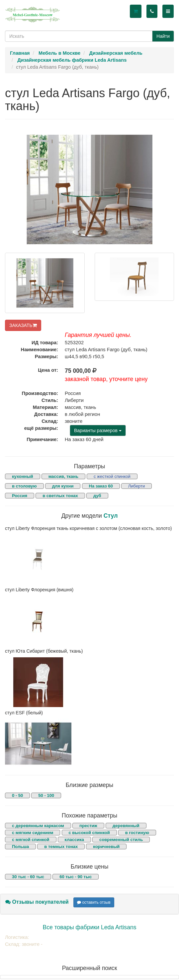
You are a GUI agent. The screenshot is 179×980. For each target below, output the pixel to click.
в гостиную (137, 833)
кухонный (23, 476)
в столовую (24, 486)
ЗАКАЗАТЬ (23, 325)
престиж (88, 826)
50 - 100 (46, 795)
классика (74, 840)
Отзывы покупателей (37, 902)
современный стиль (121, 840)
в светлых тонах (60, 496)
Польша (20, 847)
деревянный (126, 826)
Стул (111, 516)
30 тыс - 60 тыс (28, 877)
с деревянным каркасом (38, 826)
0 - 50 (17, 795)
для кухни (63, 486)
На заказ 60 (101, 486)
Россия (20, 496)
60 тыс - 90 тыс (76, 877)
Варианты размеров (98, 430)
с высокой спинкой (89, 833)
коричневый (106, 847)
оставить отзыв (94, 902)
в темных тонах (61, 847)
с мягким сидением (33, 833)
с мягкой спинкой (31, 840)
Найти (163, 36)
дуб (97, 496)
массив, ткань (63, 476)
